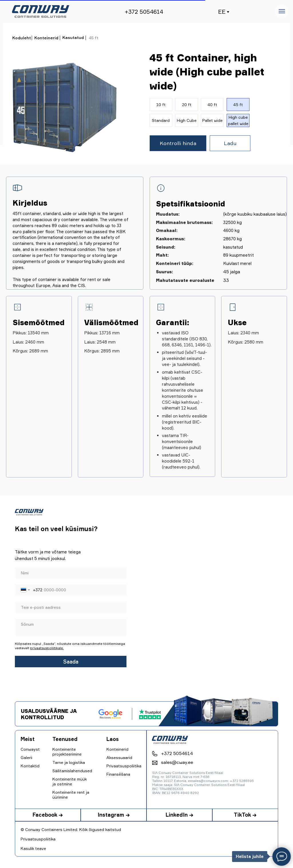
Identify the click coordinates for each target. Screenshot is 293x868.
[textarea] (71, 627)
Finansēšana (118, 774)
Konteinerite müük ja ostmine (70, 781)
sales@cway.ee (177, 762)
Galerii (26, 757)
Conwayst (30, 749)
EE (222, 12)
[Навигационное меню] (282, 11)
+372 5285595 (242, 781)
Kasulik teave (33, 848)
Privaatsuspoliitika (38, 839)
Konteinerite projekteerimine (67, 752)
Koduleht (22, 38)
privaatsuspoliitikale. (47, 648)
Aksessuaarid (119, 757)
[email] (71, 607)
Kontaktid (30, 766)
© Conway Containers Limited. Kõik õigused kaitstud (71, 829)
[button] (178, 143)
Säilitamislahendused (72, 771)
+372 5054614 (144, 12)
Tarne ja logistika (69, 762)
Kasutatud (73, 37)
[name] (71, 573)
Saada (71, 662)
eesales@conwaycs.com (208, 781)
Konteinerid (46, 38)
